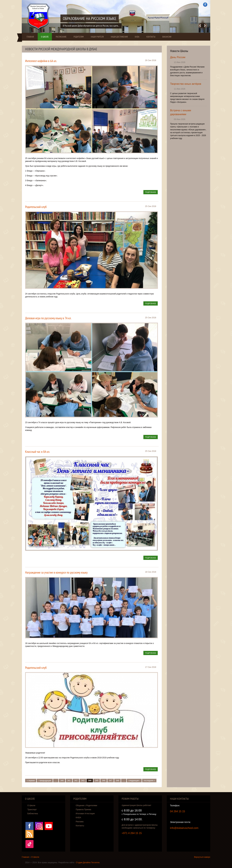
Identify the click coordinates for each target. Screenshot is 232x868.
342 (76, 781)
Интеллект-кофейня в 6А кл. (41, 61)
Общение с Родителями (86, 806)
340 (62, 781)
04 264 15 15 (177, 811)
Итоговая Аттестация (85, 814)
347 (111, 781)
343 (83, 781)
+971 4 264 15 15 (132, 833)
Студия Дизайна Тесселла (88, 863)
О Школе (45, 37)
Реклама (80, 822)
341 (69, 781)
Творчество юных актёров (186, 84)
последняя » (149, 781)
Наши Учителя (97, 37)
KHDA (137, 37)
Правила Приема (83, 810)
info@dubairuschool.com (184, 828)
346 (104, 781)
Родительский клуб (36, 207)
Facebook (205, 5)
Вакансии (167, 37)
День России (178, 57)
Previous (200, 26)
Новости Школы (179, 51)
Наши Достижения (119, 37)
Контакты (151, 37)
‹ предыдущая (45, 781)
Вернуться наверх (202, 857)
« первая (31, 781)
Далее (205, 26)
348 (117, 781)
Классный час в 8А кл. (38, 452)
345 (97, 781)
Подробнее (151, 192)
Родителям (79, 37)
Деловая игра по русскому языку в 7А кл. (48, 318)
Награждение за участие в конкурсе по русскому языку (56, 572)
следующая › (134, 781)
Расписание (61, 37)
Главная (30, 37)
